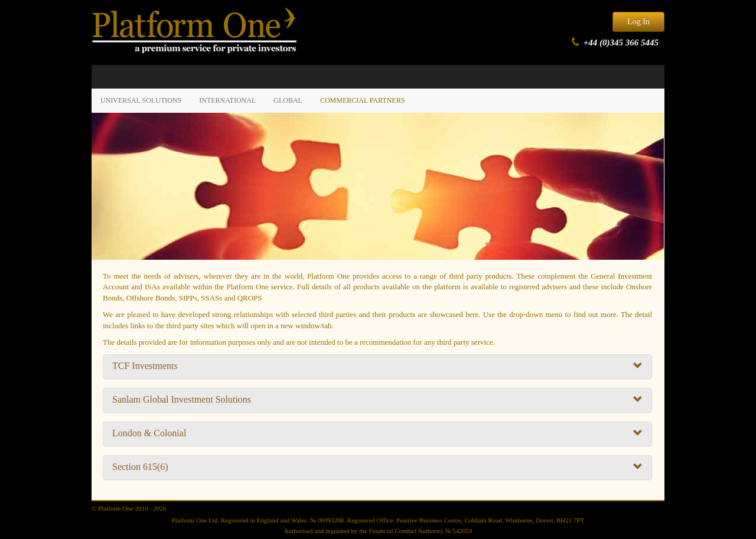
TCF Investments (377, 366)
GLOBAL (288, 100)
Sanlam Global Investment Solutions (377, 400)
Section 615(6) (377, 467)
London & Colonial (377, 433)
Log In (638, 22)
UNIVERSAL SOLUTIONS (141, 100)
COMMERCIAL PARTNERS (362, 100)
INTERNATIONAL (227, 100)
